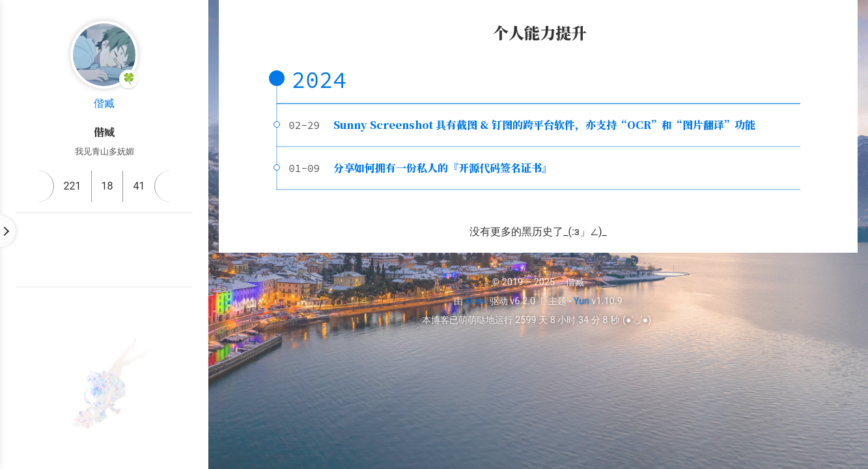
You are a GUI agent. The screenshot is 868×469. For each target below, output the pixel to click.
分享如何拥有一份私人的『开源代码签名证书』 (443, 168)
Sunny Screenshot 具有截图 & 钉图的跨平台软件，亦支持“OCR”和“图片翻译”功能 (544, 125)
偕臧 (104, 103)
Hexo (476, 301)
